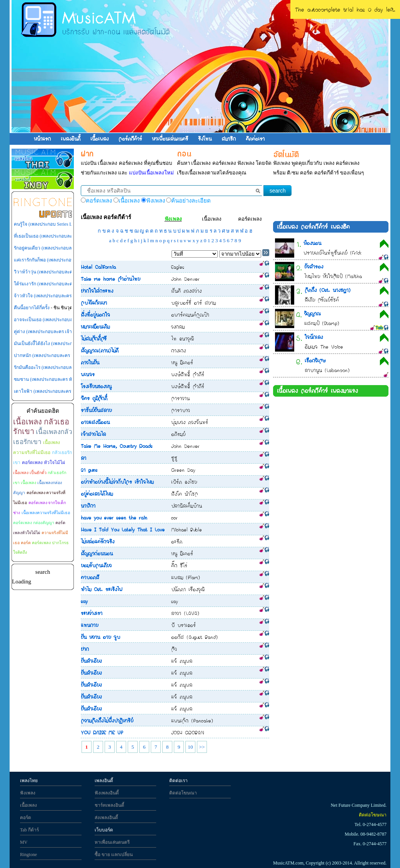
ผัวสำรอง (314, 266)
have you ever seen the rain (114, 518)
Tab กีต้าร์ (29, 830)
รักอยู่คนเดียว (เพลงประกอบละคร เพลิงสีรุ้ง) (56, 248)
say (84, 601)
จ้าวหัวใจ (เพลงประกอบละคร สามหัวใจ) (54, 296)
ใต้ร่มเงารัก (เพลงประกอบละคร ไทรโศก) (54, 284)
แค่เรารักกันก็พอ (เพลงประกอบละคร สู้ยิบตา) (58, 260)
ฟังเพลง (173, 219)
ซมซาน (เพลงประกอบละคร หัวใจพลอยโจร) (57, 379)
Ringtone (28, 855)
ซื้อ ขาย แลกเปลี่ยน (114, 855)
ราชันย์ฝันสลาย (96, 410)
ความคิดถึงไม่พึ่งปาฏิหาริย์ (107, 721)
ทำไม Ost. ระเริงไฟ (102, 589)
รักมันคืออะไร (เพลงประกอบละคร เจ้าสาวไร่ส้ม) (61, 367)
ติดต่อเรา (255, 139)
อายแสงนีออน (95, 422)
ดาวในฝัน (90, 362)
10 (190, 747)
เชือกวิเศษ (315, 360)
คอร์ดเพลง (250, 219)
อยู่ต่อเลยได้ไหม (97, 494)
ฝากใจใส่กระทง (97, 291)
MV (24, 842)
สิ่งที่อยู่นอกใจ (95, 315)
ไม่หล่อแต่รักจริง (97, 541)
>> (202, 747)
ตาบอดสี (90, 577)
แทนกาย (89, 625)
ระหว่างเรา (92, 613)
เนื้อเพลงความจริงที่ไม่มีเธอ (46, 513)
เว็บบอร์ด (104, 830)
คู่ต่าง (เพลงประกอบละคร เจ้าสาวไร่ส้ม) (53, 332)
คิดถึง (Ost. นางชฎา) (327, 290)
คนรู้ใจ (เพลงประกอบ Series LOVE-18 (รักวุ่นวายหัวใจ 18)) (71, 224)
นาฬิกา (88, 506)
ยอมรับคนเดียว (96, 565)
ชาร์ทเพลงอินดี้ (109, 805)
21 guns (89, 470)
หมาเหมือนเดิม (95, 327)
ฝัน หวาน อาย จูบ (100, 637)
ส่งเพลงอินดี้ (106, 818)
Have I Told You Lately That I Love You (128, 530)
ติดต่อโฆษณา (183, 793)
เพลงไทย (29, 781)
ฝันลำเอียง (91, 661)
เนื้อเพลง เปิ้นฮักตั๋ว (30, 473)
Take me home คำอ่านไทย (110, 279)
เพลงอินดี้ (71, 139)
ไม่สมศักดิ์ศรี (94, 338)
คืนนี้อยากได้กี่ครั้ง (32, 308)
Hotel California (98, 267)
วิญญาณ (312, 313)
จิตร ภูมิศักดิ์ (94, 398)
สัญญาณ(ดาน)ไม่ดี (100, 350)
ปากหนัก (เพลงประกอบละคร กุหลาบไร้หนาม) (59, 355)
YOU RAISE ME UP (102, 732)
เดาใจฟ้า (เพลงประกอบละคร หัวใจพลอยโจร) (58, 391)
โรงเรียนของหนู (96, 386)
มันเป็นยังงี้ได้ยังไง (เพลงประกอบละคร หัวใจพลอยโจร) (67, 344)
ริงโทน (205, 139)
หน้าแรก (42, 139)
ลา (83, 458)
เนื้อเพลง (99, 139)
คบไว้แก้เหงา (94, 303)
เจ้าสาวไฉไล (93, 434)
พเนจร (88, 374)
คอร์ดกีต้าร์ (130, 139)
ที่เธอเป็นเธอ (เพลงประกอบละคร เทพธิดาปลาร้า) (62, 236)
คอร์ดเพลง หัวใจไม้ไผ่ (43, 462)
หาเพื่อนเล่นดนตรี (170, 139)
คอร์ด (26, 818)
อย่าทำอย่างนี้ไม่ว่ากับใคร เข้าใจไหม (117, 482)
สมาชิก (229, 139)
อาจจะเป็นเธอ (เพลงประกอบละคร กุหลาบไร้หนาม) (64, 320)
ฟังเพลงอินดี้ (107, 793)
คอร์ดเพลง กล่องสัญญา (34, 523)
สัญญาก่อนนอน (97, 553)
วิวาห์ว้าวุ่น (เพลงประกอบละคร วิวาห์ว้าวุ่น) (57, 272)
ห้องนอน (312, 243)
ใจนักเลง (314, 337)
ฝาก (85, 649)
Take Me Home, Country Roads (117, 446)
